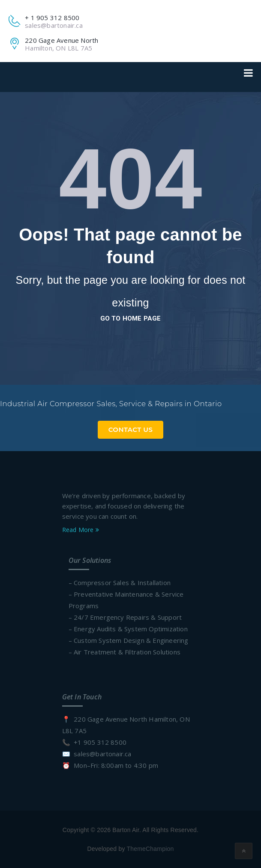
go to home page (131, 318)
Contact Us (131, 430)
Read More (81, 530)
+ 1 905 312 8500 (52, 18)
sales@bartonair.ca (54, 25)
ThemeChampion (150, 849)
